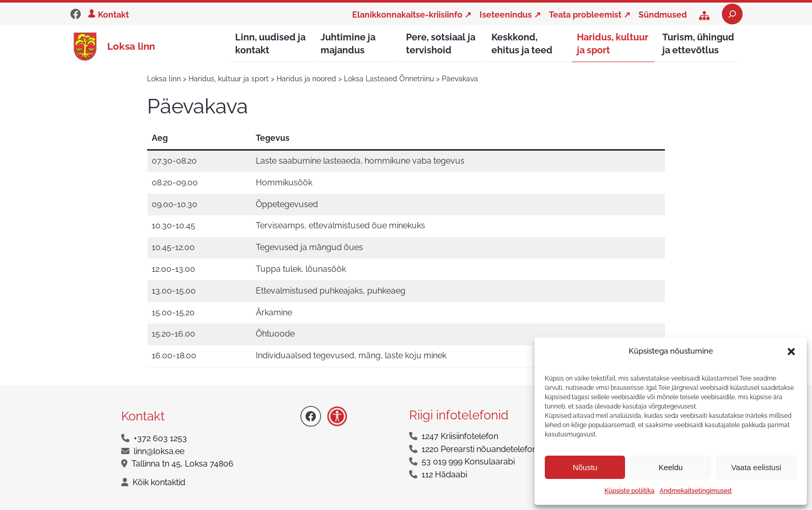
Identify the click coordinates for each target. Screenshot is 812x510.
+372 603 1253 (160, 439)
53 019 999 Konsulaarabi (468, 462)
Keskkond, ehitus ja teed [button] (522, 43)
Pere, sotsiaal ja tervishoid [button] (441, 43)
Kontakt (113, 15)
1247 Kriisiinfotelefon (460, 437)
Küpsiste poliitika (629, 491)
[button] (791, 352)
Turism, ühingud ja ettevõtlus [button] (698, 43)
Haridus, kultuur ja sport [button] (613, 43)
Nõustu (585, 467)
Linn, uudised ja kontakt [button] (270, 43)
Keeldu (671, 467)
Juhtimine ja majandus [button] (348, 43)
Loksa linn (131, 46)
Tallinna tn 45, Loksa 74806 (183, 464)
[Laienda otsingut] (732, 14)
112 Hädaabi (444, 475)
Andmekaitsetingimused (696, 491)
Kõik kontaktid (159, 483)
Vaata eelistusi (756, 467)
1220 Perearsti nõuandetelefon (479, 450)
